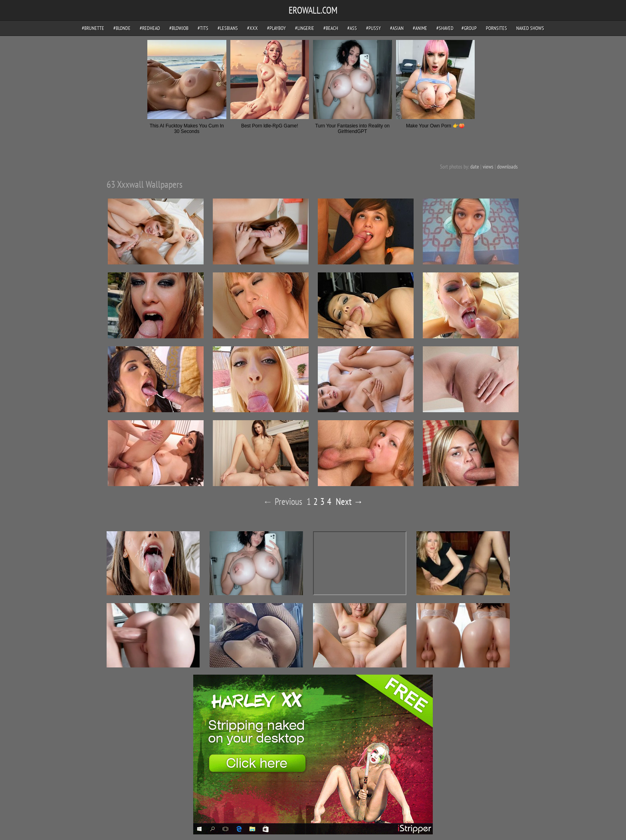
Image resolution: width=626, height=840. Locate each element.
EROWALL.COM (313, 10)
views (488, 167)
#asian (397, 28)
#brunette (93, 28)
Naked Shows (530, 28)
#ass (352, 28)
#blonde (122, 28)
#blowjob (179, 28)
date (475, 167)
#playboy (276, 28)
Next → (350, 501)
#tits (203, 28)
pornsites (496, 28)
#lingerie (305, 28)
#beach (331, 28)
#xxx (253, 28)
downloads (507, 167)
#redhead (150, 28)
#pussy (373, 28)
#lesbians (228, 28)
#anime (420, 28)
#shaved (445, 28)
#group (469, 28)
